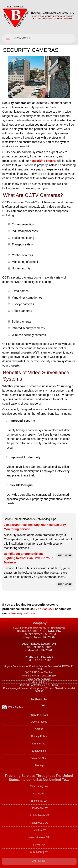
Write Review (16, 707)
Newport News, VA (39, 837)
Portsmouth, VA (39, 823)
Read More (65, 555)
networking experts (43, 161)
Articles (39, 729)
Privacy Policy (39, 736)
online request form (22, 613)
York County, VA (39, 786)
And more (39, 861)
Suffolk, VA (39, 845)
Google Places (39, 722)
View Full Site (39, 758)
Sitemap (39, 766)
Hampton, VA (39, 830)
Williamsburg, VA (39, 852)
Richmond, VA (39, 801)
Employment (39, 751)
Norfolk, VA (39, 794)
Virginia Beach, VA (39, 816)
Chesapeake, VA (39, 808)
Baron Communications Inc (39, 631)
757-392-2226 (45, 609)
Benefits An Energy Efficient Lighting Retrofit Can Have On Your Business (28, 558)
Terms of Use (39, 744)
